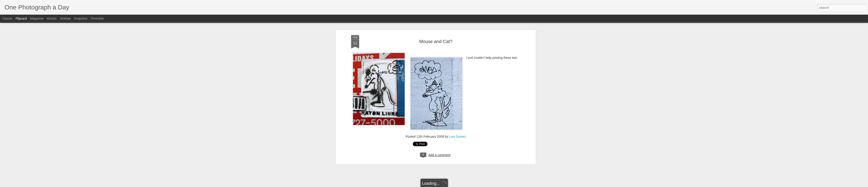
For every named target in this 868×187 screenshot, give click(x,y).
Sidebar (65, 18)
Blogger (448, 185)
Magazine (37, 18)
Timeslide (97, 18)
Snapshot (81, 18)
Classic (7, 18)
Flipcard (21, 18)
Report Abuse (461, 185)
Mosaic (52, 18)
